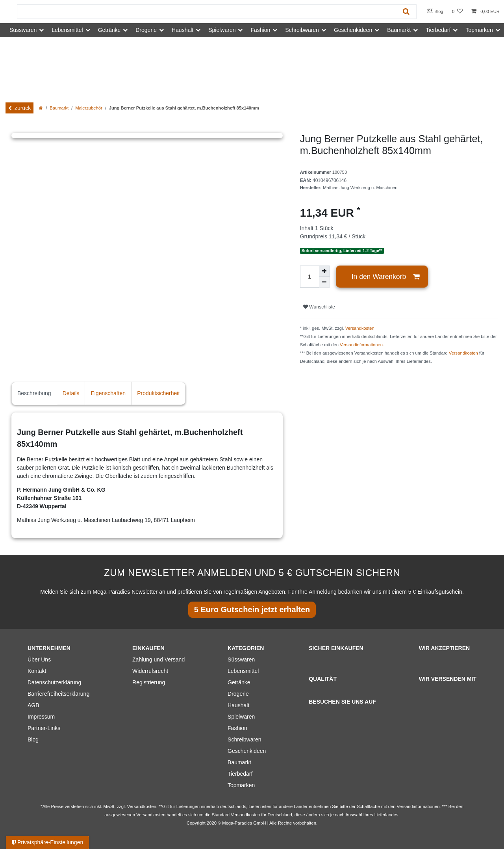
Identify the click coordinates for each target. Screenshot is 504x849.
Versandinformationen (361, 345)
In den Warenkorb (386, 277)
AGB (33, 705)
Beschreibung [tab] (34, 393)
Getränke (239, 682)
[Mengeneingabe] (309, 277)
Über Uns (39, 660)
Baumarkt (59, 108)
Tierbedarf (240, 774)
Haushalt (238, 705)
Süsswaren (241, 660)
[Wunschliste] (457, 12)
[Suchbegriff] (207, 12)
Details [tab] (71, 393)
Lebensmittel (243, 671)
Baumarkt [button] (399, 30)
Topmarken (241, 785)
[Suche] (406, 12)
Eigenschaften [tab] (108, 393)
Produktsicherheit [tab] (158, 393)
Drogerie (238, 694)
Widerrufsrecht (150, 671)
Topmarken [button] (479, 30)
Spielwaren (241, 717)
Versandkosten (360, 328)
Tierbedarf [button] (438, 30)
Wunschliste (319, 307)
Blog (435, 11)
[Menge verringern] (324, 282)
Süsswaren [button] (23, 30)
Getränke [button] (109, 30)
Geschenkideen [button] (353, 30)
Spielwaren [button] (222, 30)
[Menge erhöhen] (324, 271)
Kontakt (37, 671)
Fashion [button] (260, 30)
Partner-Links (44, 728)
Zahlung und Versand (158, 660)
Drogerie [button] (146, 30)
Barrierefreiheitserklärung (58, 694)
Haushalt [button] (183, 30)
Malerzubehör (89, 108)
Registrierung (149, 682)
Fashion (237, 728)
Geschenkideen (247, 751)
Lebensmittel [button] (67, 30)
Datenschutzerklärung (54, 682)
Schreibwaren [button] (302, 30)
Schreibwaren (245, 739)
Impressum (41, 717)
